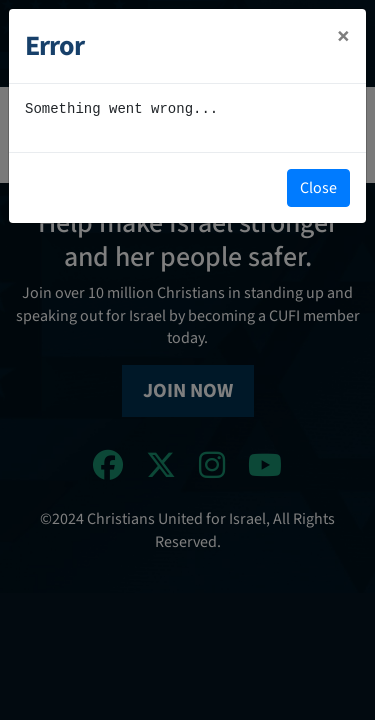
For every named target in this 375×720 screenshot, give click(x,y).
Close (318, 188)
